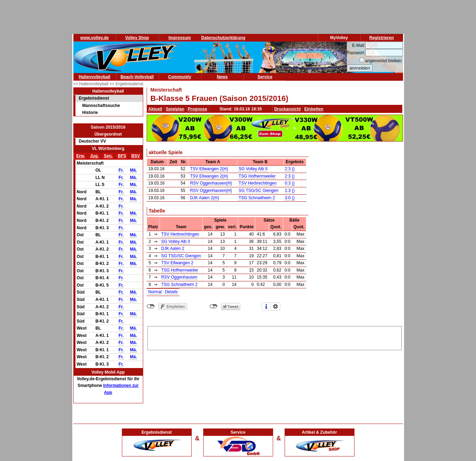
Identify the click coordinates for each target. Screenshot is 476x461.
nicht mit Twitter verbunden (214, 307)
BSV (136, 156)
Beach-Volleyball (137, 77)
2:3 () (290, 169)
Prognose (197, 109)
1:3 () (290, 190)
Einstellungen (276, 307)
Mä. (133, 170)
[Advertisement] (274, 337)
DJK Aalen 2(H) (204, 198)
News (222, 77)
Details (171, 292)
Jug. (94, 156)
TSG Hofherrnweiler (257, 176)
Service (265, 77)
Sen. (108, 156)
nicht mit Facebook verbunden (151, 307)
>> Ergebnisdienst (127, 84)
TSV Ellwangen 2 (177, 263)
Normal (155, 292)
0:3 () (290, 183)
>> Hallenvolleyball (91, 84)
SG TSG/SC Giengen (258, 190)
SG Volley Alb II (253, 169)
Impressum (180, 38)
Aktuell (155, 109)
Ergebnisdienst (94, 98)
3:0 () (290, 198)
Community (180, 77)
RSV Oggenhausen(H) (211, 183)
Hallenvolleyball (94, 77)
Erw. (80, 156)
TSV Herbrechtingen (258, 183)
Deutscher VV (93, 141)
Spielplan (175, 109)
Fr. (121, 170)
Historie (90, 113)
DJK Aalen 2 (173, 248)
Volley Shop (137, 38)
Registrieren (381, 38)
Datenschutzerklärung (224, 38)
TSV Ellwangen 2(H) (209, 169)
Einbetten (314, 109)
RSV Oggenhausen (179, 277)
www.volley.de (94, 38)
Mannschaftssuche (101, 106)
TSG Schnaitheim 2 (257, 198)
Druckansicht (287, 109)
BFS (122, 156)
